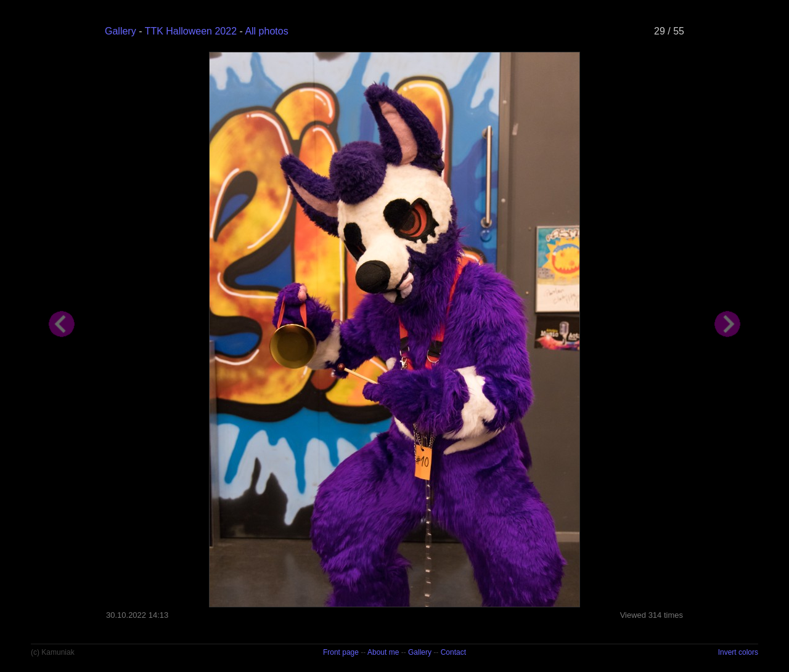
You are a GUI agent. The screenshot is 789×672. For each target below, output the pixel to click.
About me (383, 652)
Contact (453, 652)
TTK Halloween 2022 (191, 31)
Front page (341, 652)
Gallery (121, 31)
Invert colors (738, 652)
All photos (266, 31)
